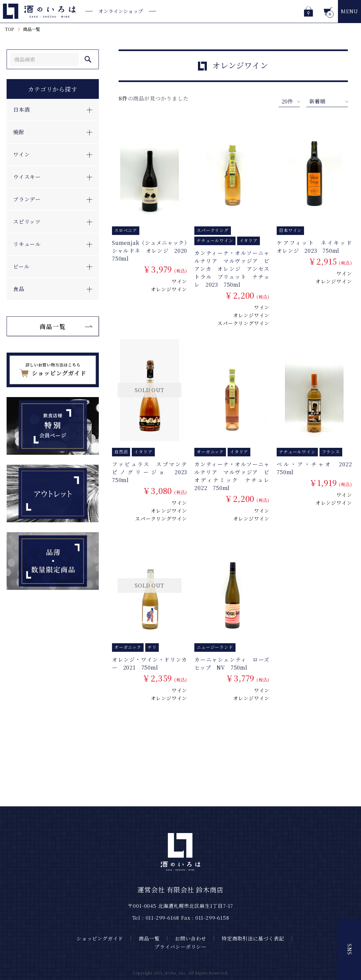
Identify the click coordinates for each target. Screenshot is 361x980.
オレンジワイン (169, 289)
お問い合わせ (191, 938)
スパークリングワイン (243, 323)
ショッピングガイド (100, 938)
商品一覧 (32, 29)
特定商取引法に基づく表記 (253, 938)
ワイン (179, 281)
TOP (9, 29)
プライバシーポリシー (180, 947)
